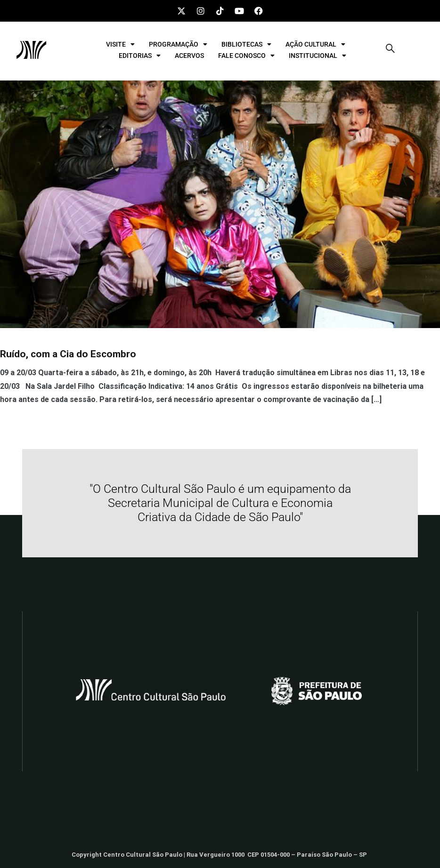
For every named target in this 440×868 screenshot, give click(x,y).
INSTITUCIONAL (318, 56)
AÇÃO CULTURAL (315, 44)
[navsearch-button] (391, 50)
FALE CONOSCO (246, 56)
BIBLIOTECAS (246, 44)
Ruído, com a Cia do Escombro (68, 354)
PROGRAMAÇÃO (178, 44)
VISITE (120, 44)
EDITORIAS (140, 56)
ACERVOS (189, 56)
